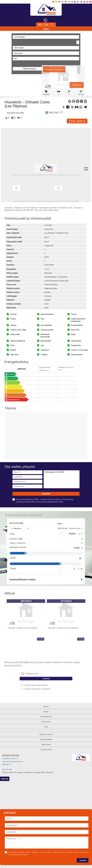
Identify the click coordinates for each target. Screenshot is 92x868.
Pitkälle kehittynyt (29, 69)
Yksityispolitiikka (46, 739)
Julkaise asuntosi (46, 734)
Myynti (46, 712)
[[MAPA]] (5, 779)
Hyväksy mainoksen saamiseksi (37, 689)
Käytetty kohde (76, 528)
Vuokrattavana (46, 717)
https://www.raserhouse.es (13, 761)
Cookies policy (46, 749)
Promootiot (46, 722)
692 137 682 (7, 769)
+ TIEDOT (41, 639)
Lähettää (46, 494)
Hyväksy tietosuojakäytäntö (36, 685)
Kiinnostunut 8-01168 (62, 479)
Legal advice (46, 744)
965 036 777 (7, 764)
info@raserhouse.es (10, 758)
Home (46, 707)
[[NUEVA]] (62, 528)
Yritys (46, 727)
